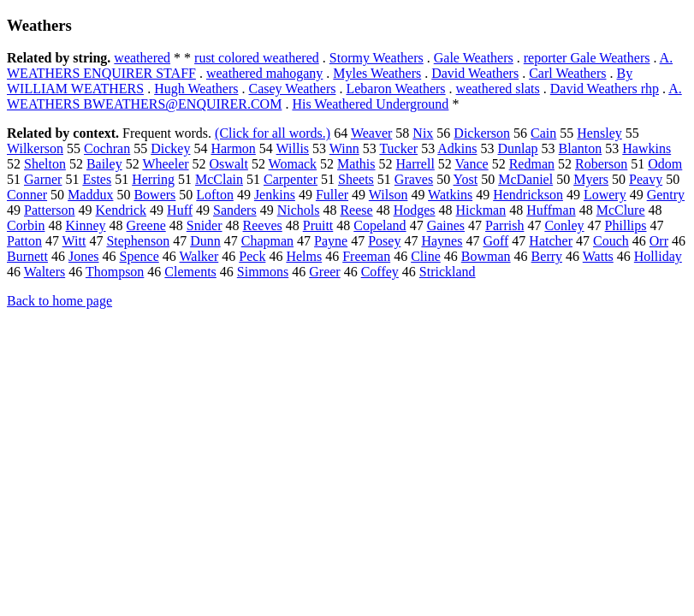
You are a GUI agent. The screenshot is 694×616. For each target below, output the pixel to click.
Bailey (104, 164)
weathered (142, 58)
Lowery (605, 195)
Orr (659, 241)
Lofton (215, 195)
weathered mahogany (264, 73)
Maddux (90, 195)
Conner (27, 195)
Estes (97, 179)
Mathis (356, 164)
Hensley (599, 133)
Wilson (389, 195)
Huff (180, 210)
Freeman (366, 256)
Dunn (205, 241)
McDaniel (525, 179)
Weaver (371, 133)
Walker (199, 256)
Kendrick (122, 210)
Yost (466, 179)
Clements (190, 272)
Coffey (380, 272)
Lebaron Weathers (395, 89)
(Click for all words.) (273, 133)
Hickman (481, 210)
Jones (84, 256)
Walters (44, 272)
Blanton (581, 148)
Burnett (27, 256)
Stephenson (138, 241)
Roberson (601, 164)
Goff (495, 241)
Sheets (356, 179)
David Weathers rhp (605, 89)
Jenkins (275, 195)
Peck (252, 256)
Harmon (233, 148)
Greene (146, 225)
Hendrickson (528, 195)
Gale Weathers (474, 58)
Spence (139, 256)
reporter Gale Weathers (587, 58)
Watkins (450, 195)
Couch (611, 241)
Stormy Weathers (377, 58)
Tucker (398, 148)
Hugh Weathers (196, 89)
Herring (153, 179)
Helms (304, 256)
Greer (324, 272)
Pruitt (318, 225)
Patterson (50, 210)
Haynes (442, 241)
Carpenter (291, 179)
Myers (591, 179)
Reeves (263, 225)
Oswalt (229, 164)
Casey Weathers (293, 89)
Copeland (380, 225)
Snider (205, 225)
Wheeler (165, 164)
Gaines (446, 225)
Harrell (415, 164)
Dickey (170, 148)
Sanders (235, 210)
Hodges (415, 210)
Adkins (457, 148)
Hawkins (647, 148)
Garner (43, 179)
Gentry (666, 195)
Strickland (448, 272)
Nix (423, 133)
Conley (564, 225)
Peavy (646, 179)
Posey (384, 241)
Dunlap (518, 148)
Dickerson (482, 133)
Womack (293, 164)
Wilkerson (35, 148)
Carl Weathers (567, 73)
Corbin (26, 225)
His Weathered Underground (370, 104)
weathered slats (498, 89)
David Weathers (475, 73)
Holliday (658, 256)
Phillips (626, 225)
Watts (598, 256)
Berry (547, 256)
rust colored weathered (257, 58)
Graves (414, 179)
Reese (356, 210)
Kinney (85, 225)
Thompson (115, 272)
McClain (219, 179)
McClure (621, 210)
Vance (472, 164)
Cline (426, 256)
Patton (24, 241)
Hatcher (551, 241)
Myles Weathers (377, 73)
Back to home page (59, 301)
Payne (331, 241)
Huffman (551, 210)
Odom (665, 164)
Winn (344, 148)
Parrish (504, 225)
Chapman (267, 241)
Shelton (45, 164)
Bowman (486, 256)
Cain (543, 133)
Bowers (154, 195)
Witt (74, 241)
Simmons (263, 272)
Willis (293, 148)
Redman (532, 164)
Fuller (332, 195)
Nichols (299, 210)
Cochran (107, 148)
